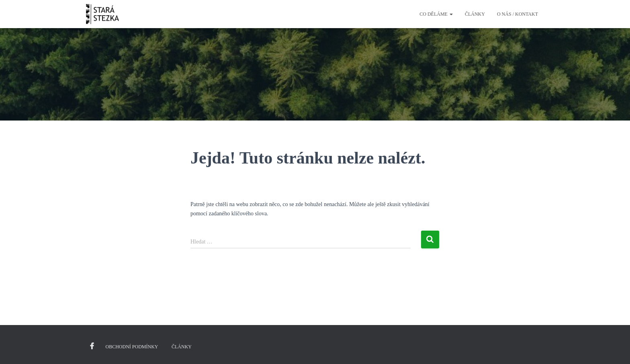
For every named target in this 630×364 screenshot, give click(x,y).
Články (475, 14)
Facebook (92, 346)
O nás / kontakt (517, 14)
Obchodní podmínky (132, 347)
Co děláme (436, 14)
